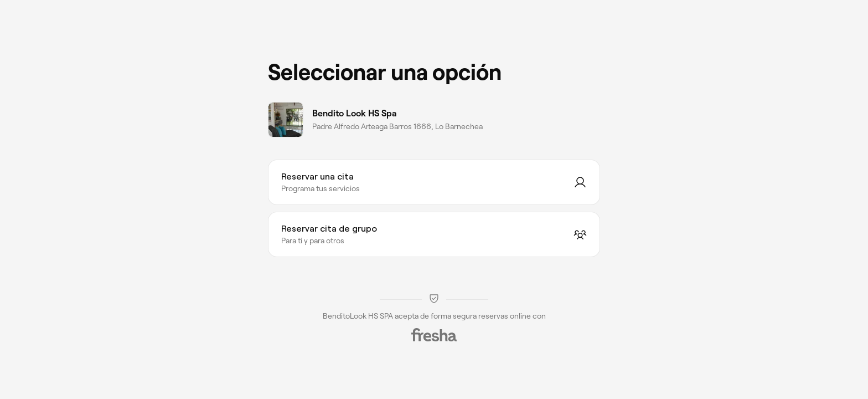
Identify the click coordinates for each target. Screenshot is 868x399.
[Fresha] (434, 335)
